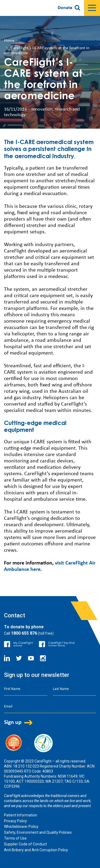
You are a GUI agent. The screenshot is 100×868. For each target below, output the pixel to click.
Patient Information (21, 815)
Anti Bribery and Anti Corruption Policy (36, 850)
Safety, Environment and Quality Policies (38, 832)
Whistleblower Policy (21, 827)
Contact (15, 615)
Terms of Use (15, 838)
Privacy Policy (15, 821)
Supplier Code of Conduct (25, 844)
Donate (65, 8)
